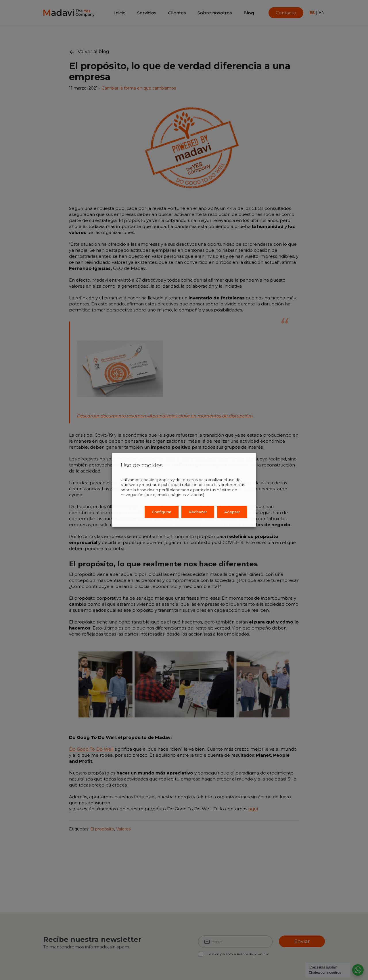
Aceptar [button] (232, 512)
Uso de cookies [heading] (142, 465)
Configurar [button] (162, 512)
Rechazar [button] (198, 512)
